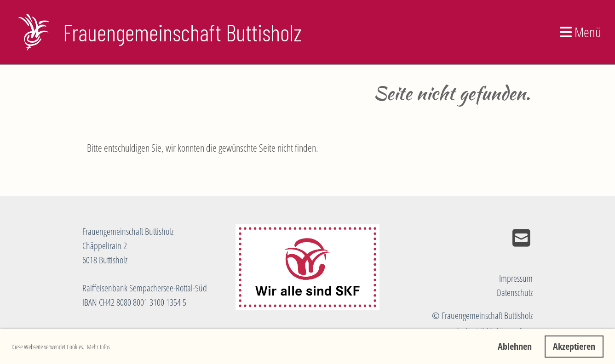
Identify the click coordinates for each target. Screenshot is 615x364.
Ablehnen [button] (515, 346)
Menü (581, 32)
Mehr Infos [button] (98, 347)
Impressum (516, 278)
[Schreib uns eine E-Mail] (521, 238)
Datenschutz (515, 293)
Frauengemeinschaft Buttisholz (182, 32)
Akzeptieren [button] (574, 346)
